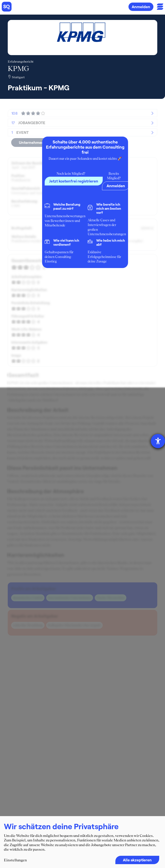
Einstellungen (15, 860)
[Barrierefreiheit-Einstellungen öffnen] (158, 441)
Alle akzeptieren (137, 860)
